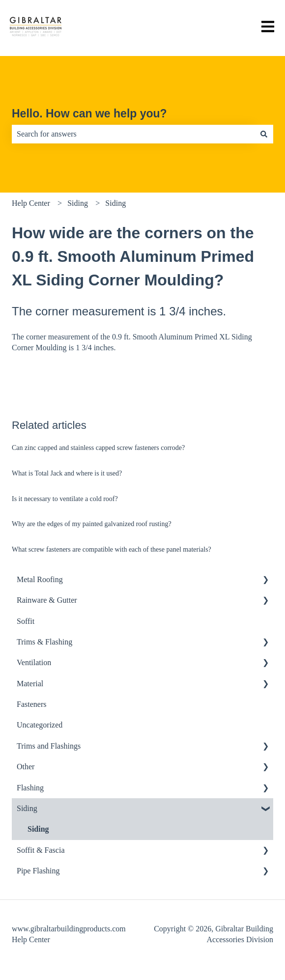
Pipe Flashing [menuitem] (38, 871)
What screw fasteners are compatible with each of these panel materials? (112, 549)
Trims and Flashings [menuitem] (49, 746)
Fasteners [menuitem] (31, 704)
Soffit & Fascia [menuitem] (41, 850)
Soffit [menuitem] (26, 621)
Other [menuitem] (26, 767)
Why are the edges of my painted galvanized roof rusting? (92, 524)
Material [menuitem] (30, 684)
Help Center (31, 203)
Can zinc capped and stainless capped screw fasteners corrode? (98, 448)
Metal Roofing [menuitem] (40, 579)
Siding (78, 203)
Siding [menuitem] (27, 808)
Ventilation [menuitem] (34, 662)
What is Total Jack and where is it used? (68, 473)
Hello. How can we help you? (89, 113)
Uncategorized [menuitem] (40, 725)
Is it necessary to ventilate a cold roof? (65, 499)
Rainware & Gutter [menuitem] (47, 600)
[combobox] (133, 134)
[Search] (264, 134)
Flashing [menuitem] (30, 788)
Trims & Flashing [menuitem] (44, 642)
